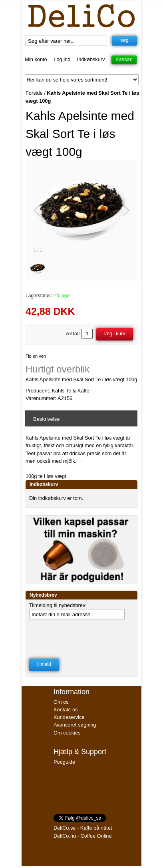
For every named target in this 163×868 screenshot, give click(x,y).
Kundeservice (69, 717)
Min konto (36, 59)
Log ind (62, 59)
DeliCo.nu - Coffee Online (83, 836)
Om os (61, 702)
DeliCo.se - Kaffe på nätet (83, 828)
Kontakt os (66, 710)
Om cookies (67, 733)
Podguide (64, 762)
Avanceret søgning (75, 725)
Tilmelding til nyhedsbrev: (58, 605)
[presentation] (81, 637)
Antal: (73, 333)
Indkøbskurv (91, 59)
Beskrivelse (46, 419)
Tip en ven (36, 356)
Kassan (124, 59)
